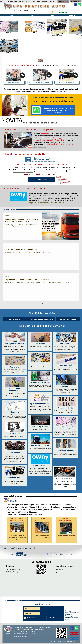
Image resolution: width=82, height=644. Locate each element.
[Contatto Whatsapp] (79, 5)
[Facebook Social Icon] (75, 5)
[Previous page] (36, 303)
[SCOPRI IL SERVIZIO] (42, 180)
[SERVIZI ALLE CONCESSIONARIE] (40, 82)
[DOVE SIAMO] (63, 1)
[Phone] (12, 554)
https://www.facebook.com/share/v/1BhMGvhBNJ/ (47, 203)
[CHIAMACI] (75, 1)
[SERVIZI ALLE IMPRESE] (67, 82)
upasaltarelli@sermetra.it (63, 572)
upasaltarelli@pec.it (40, 630)
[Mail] (46, 554)
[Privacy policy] (74, 633)
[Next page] (46, 303)
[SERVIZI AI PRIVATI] (14, 82)
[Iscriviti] (52, 617)
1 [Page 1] (39, 303)
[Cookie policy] (74, 638)
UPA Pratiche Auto (39, 6)
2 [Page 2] (43, 303)
